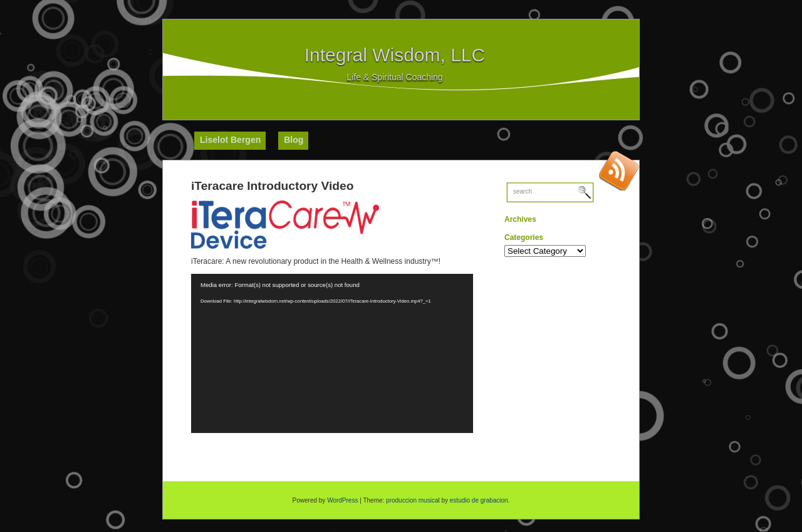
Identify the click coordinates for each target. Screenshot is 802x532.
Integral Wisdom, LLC (395, 55)
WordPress (342, 500)
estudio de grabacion (479, 500)
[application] (332, 353)
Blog (294, 140)
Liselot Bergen (230, 140)
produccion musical (413, 500)
